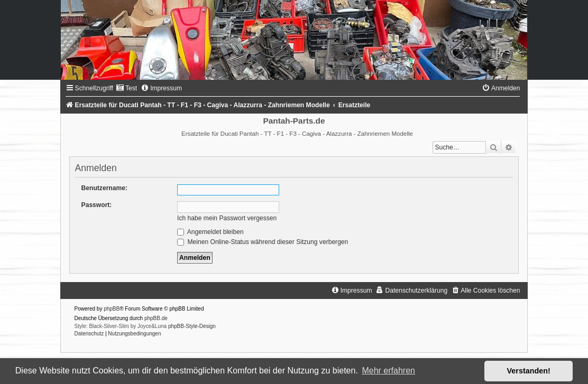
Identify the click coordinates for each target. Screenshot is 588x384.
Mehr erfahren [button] (388, 371)
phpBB (112, 309)
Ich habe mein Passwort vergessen (227, 218)
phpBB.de (156, 318)
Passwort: (97, 205)
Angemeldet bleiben (210, 232)
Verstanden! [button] (529, 371)
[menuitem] (126, 88)
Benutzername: (104, 188)
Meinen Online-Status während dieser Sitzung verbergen (263, 242)
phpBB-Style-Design (192, 326)
